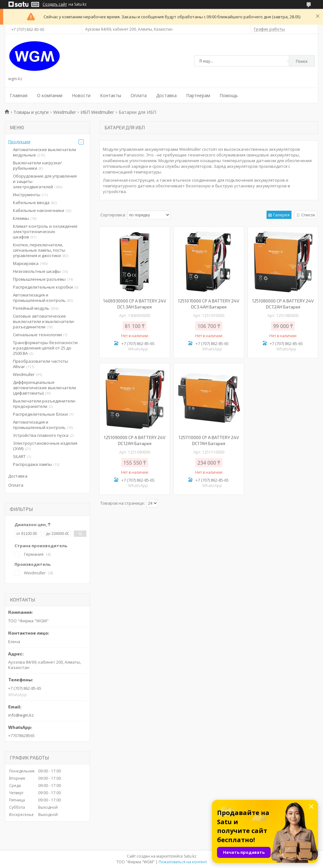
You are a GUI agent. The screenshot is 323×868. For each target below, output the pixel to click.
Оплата (139, 95)
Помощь (229, 95)
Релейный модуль (31, 308)
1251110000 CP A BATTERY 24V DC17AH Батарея (209, 440)
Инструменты (27, 195)
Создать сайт (55, 4)
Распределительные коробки (43, 287)
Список (308, 215)
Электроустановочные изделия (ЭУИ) (45, 446)
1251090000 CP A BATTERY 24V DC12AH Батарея (135, 440)
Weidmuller (65, 112)
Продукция (19, 142)
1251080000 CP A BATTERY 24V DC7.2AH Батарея (283, 304)
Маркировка (26, 263)
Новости (81, 95)
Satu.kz (190, 856)
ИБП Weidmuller (97, 112)
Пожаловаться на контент (183, 862)
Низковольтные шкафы (37, 271)
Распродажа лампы (32, 464)
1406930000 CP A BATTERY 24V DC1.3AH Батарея (135, 304)
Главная (19, 95)
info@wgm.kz (21, 715)
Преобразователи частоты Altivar (41, 364)
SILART (19, 456)
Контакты (111, 95)
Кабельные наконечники (38, 210)
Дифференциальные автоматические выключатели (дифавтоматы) (44, 388)
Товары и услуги (31, 112)
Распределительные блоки (40, 414)
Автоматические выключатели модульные (44, 152)
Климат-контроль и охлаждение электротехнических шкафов (45, 232)
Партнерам (198, 95)
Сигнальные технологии (37, 335)
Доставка (166, 95)
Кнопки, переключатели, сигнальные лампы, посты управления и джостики (39, 250)
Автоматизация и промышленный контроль (39, 298)
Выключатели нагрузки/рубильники (37, 165)
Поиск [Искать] (302, 61)
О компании (50, 95)
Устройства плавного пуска (41, 435)
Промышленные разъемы (39, 279)
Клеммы (21, 218)
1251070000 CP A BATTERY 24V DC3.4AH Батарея (209, 304)
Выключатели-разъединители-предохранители (44, 404)
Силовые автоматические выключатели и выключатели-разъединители (44, 321)
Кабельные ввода (31, 202)
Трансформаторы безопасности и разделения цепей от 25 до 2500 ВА (45, 348)
